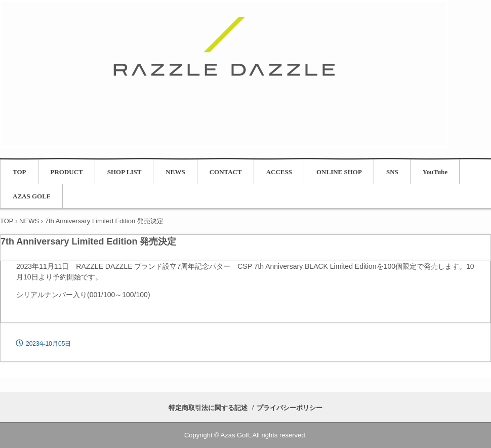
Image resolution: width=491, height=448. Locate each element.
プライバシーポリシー (290, 408)
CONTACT (226, 172)
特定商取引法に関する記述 (208, 408)
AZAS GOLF (32, 196)
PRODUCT (67, 172)
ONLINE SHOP (339, 172)
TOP (19, 172)
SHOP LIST (125, 172)
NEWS (175, 172)
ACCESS (279, 172)
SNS (392, 172)
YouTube (435, 172)
